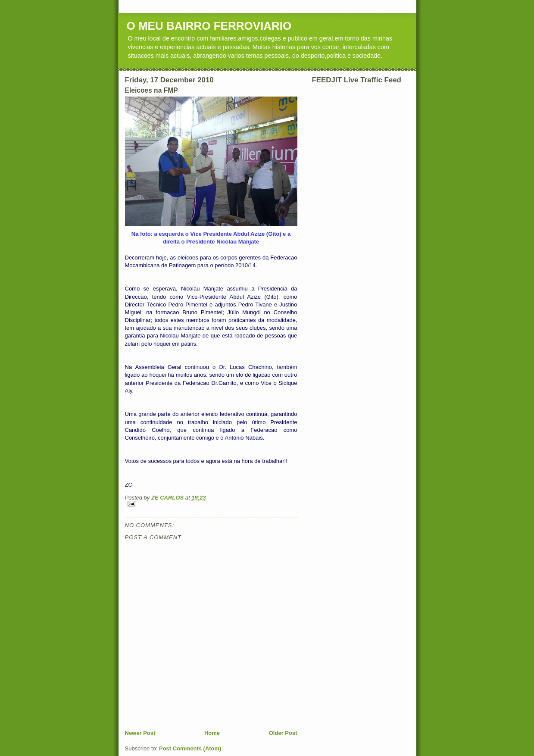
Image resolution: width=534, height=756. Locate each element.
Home (212, 733)
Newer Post (140, 733)
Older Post (283, 733)
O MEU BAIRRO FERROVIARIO (209, 26)
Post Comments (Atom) (190, 748)
